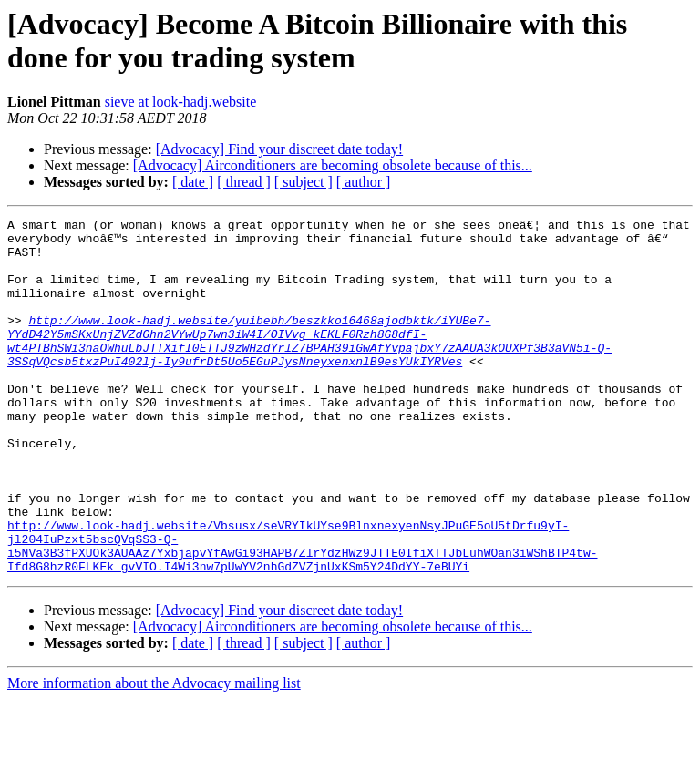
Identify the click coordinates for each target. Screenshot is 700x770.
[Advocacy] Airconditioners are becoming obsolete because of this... (333, 165)
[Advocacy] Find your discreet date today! (279, 149)
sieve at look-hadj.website (181, 102)
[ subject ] (304, 182)
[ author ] (364, 182)
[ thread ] (244, 182)
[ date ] (193, 182)
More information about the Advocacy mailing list (154, 754)
